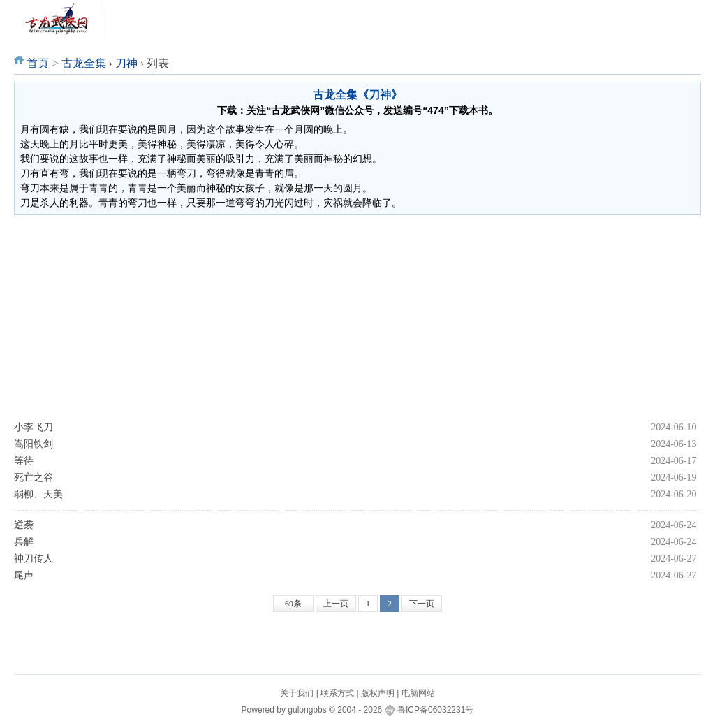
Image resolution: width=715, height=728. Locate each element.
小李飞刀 (34, 427)
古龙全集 (84, 63)
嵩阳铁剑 (34, 444)
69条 (293, 604)
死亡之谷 (34, 478)
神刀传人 (34, 559)
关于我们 (297, 693)
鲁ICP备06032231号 (435, 710)
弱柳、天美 (38, 494)
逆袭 (24, 525)
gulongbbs (307, 710)
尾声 (24, 575)
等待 (24, 461)
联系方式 (337, 693)
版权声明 (378, 693)
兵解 (24, 542)
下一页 (422, 604)
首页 (38, 63)
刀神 (126, 63)
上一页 (336, 604)
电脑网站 (418, 693)
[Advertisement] (358, 317)
